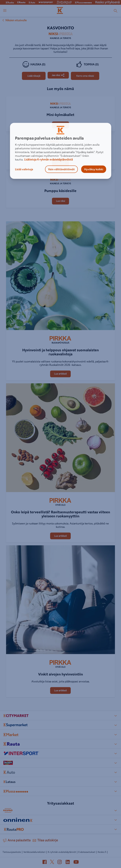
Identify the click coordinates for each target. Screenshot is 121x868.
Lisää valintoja (24, 169)
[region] (61, 151)
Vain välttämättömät (61, 169)
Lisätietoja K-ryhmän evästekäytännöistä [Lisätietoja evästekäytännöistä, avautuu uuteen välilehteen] (48, 159)
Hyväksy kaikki (94, 169)
